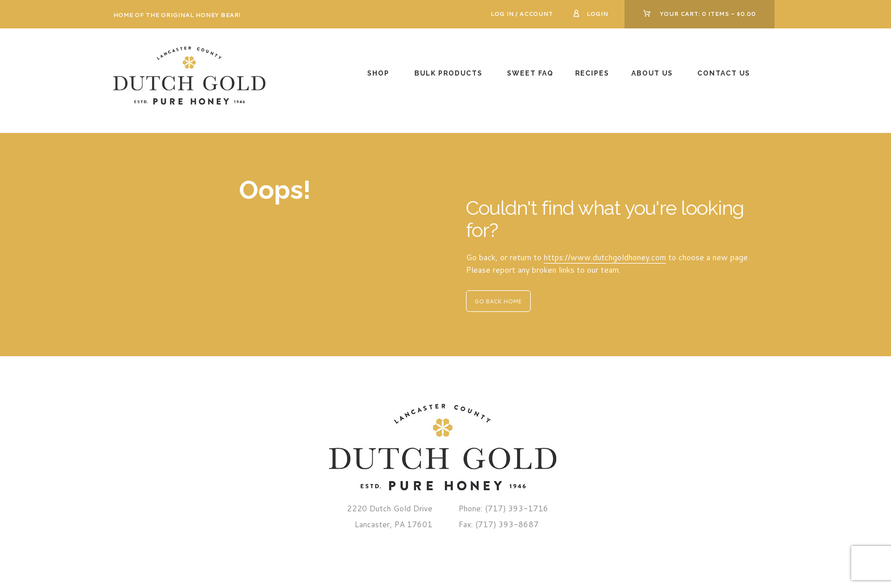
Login (597, 14)
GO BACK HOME (498, 301)
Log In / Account (522, 14)
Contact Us (724, 73)
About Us (652, 73)
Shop (378, 73)
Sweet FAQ (530, 73)
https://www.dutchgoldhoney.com (605, 257)
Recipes (592, 73)
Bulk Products (448, 73)
